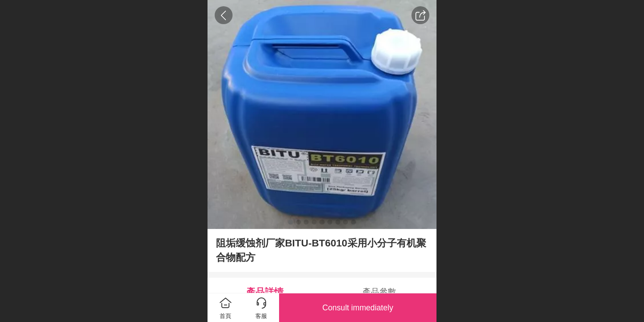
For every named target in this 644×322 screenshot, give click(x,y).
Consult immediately (358, 308)
